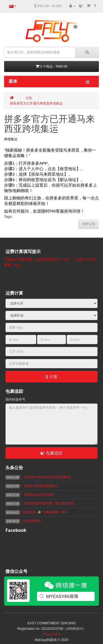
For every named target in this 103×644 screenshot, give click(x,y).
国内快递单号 (15, 399)
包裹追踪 (51, 453)
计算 (51, 377)
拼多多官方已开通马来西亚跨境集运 (36, 103)
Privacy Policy (51, 634)
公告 (29, 98)
